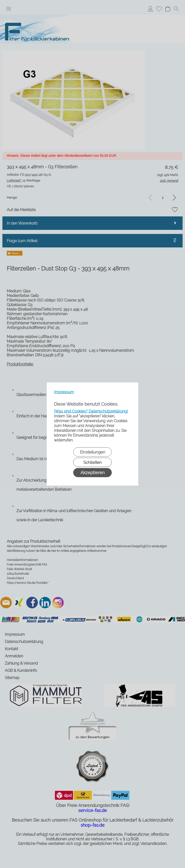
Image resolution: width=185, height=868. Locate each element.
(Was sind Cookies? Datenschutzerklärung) (91, 411)
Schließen (92, 462)
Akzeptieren (92, 473)
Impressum (64, 392)
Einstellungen (93, 452)
